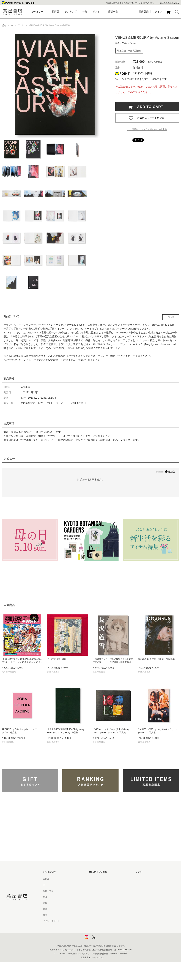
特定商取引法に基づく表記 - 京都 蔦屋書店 (109, 921)
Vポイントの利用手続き (129, 79)
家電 (45, 909)
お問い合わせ (95, 891)
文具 (45, 897)
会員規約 (93, 909)
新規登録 (144, 12)
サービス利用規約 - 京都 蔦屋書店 (105, 903)
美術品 (46, 879)
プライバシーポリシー (100, 927)
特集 (85, 12)
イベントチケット (51, 921)
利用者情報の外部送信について (104, 939)
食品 (45, 915)
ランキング (71, 12)
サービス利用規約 (98, 897)
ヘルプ (92, 885)
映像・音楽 (48, 891)
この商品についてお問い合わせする (147, 129)
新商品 (55, 12)
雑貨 (45, 903)
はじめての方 (95, 879)
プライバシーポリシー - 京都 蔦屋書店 (107, 933)
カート (169, 14)
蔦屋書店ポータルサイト (147, 879)
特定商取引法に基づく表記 (102, 915)
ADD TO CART (148, 107)
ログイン (157, 12)
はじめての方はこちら (169, 3)
